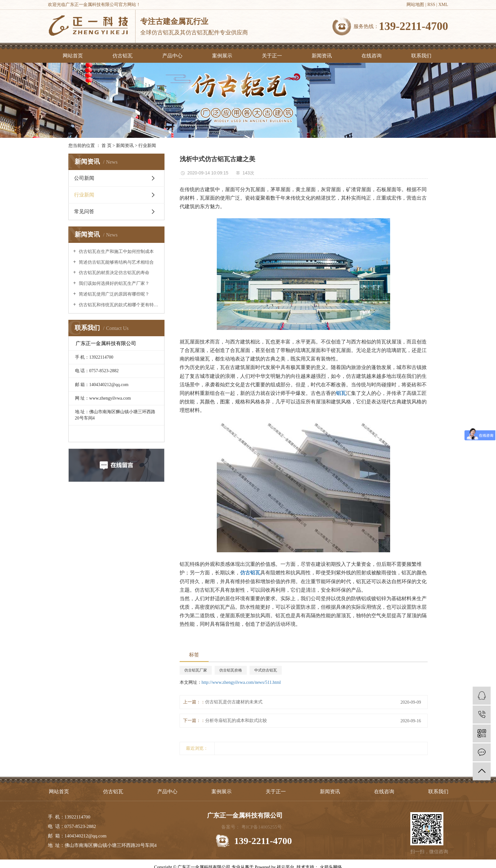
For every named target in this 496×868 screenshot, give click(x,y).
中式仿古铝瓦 (266, 670)
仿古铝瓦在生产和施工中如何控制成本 (116, 252)
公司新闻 (84, 178)
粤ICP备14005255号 (262, 827)
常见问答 (84, 211)
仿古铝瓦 (123, 56)
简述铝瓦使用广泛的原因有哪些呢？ (113, 294)
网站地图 (415, 5)
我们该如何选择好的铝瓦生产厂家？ (113, 283)
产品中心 (172, 56)
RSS (431, 5)
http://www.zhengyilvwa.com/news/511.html (241, 682)
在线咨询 (372, 56)
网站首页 (73, 56)
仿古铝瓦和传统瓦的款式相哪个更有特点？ (119, 305)
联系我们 (421, 56)
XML (443, 5)
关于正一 (272, 56)
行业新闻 (147, 146)
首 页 (107, 146)
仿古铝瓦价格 (231, 670)
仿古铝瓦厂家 (196, 670)
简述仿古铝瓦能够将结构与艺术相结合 (116, 262)
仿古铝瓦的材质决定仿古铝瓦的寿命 (113, 273)
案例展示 (222, 56)
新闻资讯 (322, 56)
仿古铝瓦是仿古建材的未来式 (234, 702)
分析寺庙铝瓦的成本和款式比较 (236, 721)
